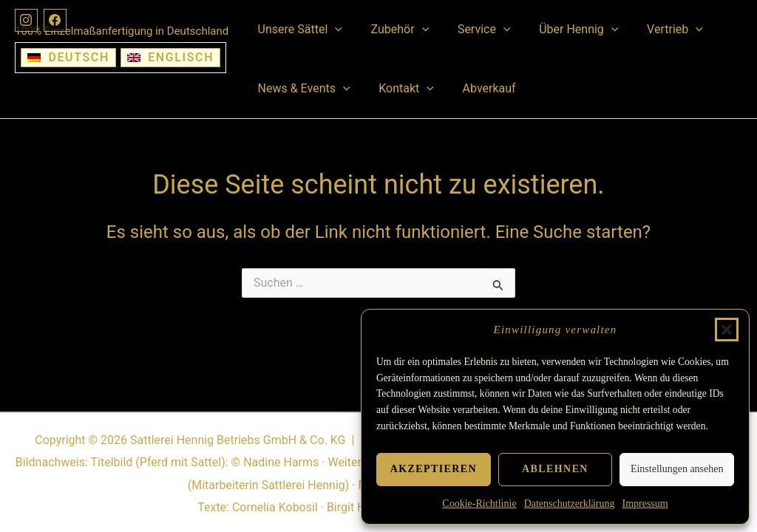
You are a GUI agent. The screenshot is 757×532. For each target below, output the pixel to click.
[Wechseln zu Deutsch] (68, 58)
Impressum (645, 504)
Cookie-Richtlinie (479, 504)
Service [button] (472, 30)
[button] (727, 330)
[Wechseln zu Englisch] (170, 58)
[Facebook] (56, 21)
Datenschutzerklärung (570, 504)
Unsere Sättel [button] (297, 30)
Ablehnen (555, 469)
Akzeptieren (434, 469)
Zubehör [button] (393, 30)
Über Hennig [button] (561, 30)
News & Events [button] (301, 89)
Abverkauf (477, 88)
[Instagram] (27, 21)
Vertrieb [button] (653, 30)
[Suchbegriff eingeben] (378, 283)
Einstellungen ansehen (677, 469)
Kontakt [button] (399, 89)
